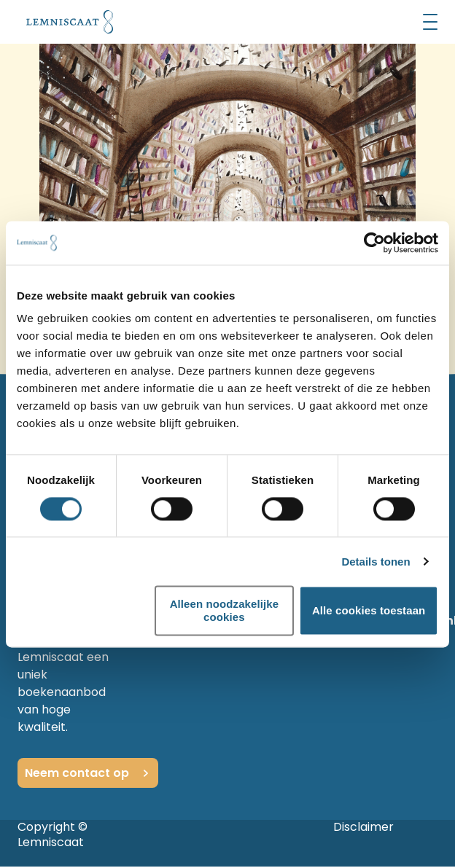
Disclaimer (363, 827)
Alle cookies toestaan (369, 610)
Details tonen (376, 562)
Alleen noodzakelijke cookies (225, 611)
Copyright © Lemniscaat (52, 834)
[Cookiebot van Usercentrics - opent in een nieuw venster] (374, 243)
